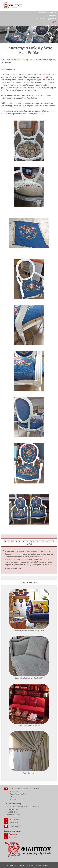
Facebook (10, 834)
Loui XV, (45, 74)
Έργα (28, 59)
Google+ (10, 837)
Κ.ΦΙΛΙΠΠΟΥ (18, 59)
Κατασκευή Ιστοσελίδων (34, 865)
